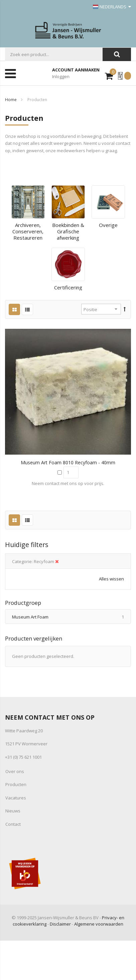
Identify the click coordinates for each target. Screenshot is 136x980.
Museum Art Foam (71, 617)
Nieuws (13, 811)
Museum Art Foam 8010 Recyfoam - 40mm (68, 462)
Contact (13, 824)
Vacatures (16, 798)
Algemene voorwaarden (99, 924)
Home (11, 100)
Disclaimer (60, 924)
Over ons (15, 771)
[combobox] (54, 54)
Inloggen (61, 76)
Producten (16, 784)
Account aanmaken (76, 70)
